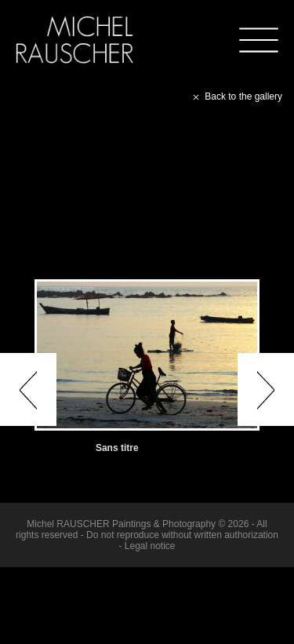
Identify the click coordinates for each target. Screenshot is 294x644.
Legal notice (150, 546)
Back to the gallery (236, 96)
